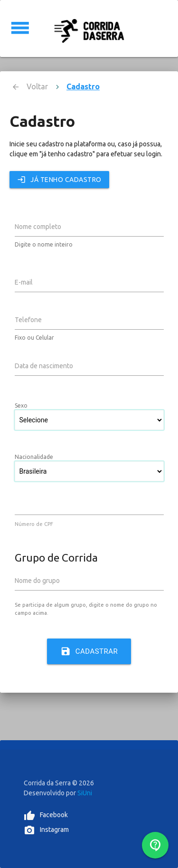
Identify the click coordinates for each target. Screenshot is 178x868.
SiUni (85, 793)
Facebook (54, 815)
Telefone (28, 320)
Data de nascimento (44, 366)
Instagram (54, 830)
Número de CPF (34, 524)
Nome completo (38, 227)
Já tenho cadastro (59, 180)
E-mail (24, 282)
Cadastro (83, 86)
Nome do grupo (37, 581)
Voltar (37, 86)
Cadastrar (89, 651)
